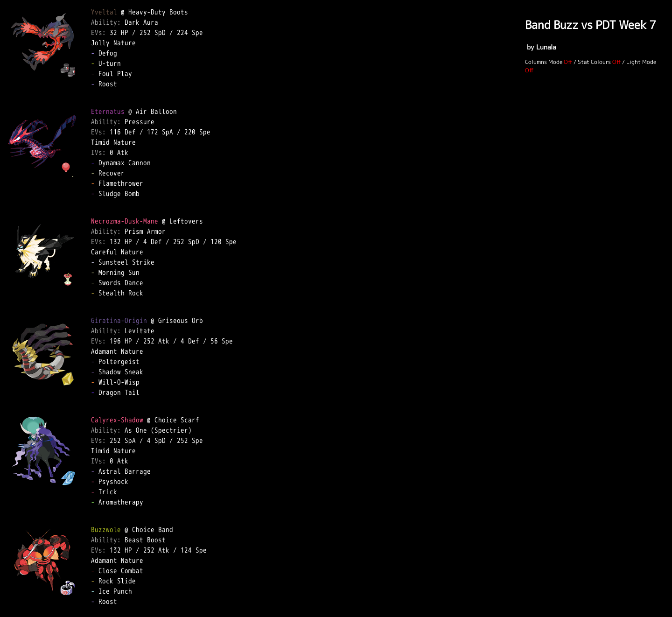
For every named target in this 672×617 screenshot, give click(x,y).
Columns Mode (544, 62)
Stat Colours (594, 62)
